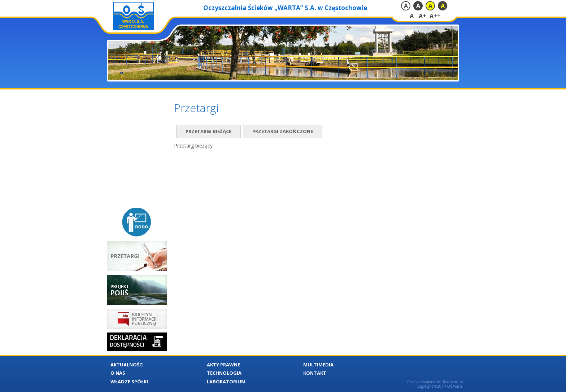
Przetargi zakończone (283, 131)
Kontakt (123, 196)
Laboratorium (131, 169)
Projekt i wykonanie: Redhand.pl (435, 382)
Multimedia (127, 183)
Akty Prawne (129, 143)
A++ (435, 16)
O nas (119, 117)
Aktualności (129, 103)
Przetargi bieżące (208, 131)
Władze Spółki (131, 130)
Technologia (129, 156)
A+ (423, 16)
